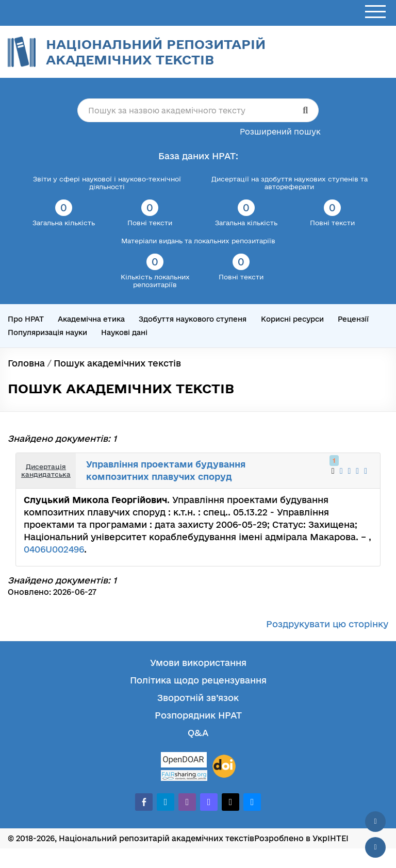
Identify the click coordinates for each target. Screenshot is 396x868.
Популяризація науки (47, 332)
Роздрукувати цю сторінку (327, 624)
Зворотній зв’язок (198, 698)
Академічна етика (91, 319)
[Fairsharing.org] (184, 775)
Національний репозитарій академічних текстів (156, 52)
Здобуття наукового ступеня (193, 319)
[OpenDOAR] (184, 761)
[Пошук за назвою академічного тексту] (198, 110)
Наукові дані (124, 332)
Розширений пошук (280, 132)
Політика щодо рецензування (198, 680)
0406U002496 (54, 549)
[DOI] (224, 766)
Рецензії (353, 319)
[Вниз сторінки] (375, 847)
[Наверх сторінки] (375, 822)
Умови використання (198, 663)
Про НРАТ (26, 319)
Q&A (198, 733)
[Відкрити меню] (375, 12)
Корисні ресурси (292, 319)
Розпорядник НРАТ (198, 715)
